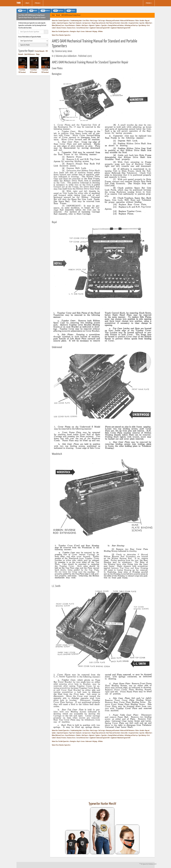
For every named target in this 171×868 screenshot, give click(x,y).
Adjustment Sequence (62, 23)
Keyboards (79, 23)
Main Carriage (94, 21)
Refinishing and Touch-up (131, 26)
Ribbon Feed (148, 23)
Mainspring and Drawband (113, 21)
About (27, 3)
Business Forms (71, 28)
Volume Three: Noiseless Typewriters (61, 35)
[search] (33, 41)
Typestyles (104, 26)
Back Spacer (85, 26)
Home (53, 15)
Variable (142, 21)
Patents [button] (71, 11)
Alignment (92, 26)
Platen (137, 21)
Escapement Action (134, 23)
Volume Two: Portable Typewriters (60, 32)
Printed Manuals (40, 51)
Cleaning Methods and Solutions (116, 26)
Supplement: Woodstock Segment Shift (121, 28)
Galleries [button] (45, 11)
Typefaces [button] (58, 11)
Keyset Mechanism (70, 26)
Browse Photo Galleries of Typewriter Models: (30, 37)
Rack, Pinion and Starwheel (113, 23)
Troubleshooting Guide (76, 21)
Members (149, 3)
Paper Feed (72, 23)
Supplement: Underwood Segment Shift (100, 28)
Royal (78, 32)
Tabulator (78, 26)
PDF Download (22, 72)
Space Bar (142, 23)
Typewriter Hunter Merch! (102, 804)
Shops (38, 54)
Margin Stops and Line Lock (99, 23)
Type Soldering (142, 26)
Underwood (88, 32)
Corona (83, 32)
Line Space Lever (87, 23)
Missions (38, 3)
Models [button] (33, 11)
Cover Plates (86, 21)
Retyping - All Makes (98, 32)
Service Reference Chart (82, 28)
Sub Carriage (102, 21)
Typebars (98, 26)
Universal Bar (124, 23)
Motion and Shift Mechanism (127, 21)
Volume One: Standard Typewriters (61, 21)
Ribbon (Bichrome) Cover (58, 26)
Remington (73, 32)
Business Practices (62, 28)
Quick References (30, 54)
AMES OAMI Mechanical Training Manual (71, 15)
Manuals (58, 15)
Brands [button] (22, 11)
